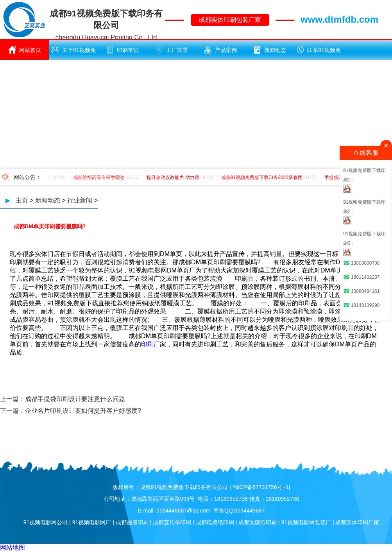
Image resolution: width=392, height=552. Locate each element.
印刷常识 (122, 50)
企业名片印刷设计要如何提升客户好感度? (83, 411)
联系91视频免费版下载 (319, 53)
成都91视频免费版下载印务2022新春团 (263, 177)
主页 (22, 200)
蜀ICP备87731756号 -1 (261, 487)
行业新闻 (80, 200)
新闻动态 (270, 50)
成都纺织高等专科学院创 (100, 177)
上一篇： (13, 399)
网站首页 (25, 50)
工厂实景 (172, 50)
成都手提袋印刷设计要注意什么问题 (75, 399)
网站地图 (13, 548)
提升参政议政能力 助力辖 (174, 177)
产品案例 (220, 50)
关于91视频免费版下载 (73, 53)
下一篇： (13, 411)
